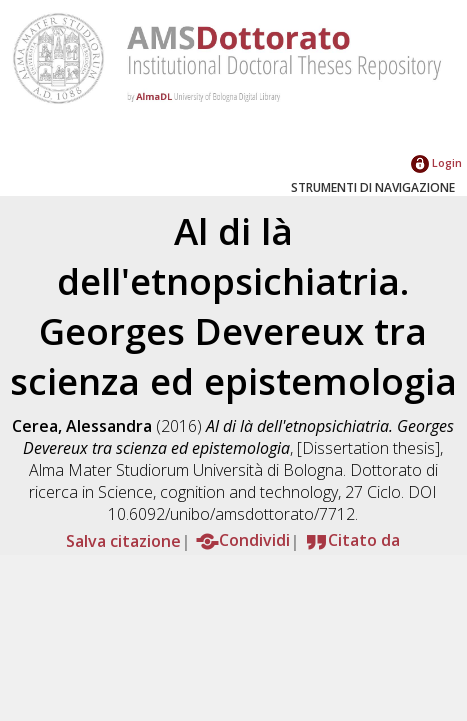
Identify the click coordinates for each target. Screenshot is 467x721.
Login (436, 162)
